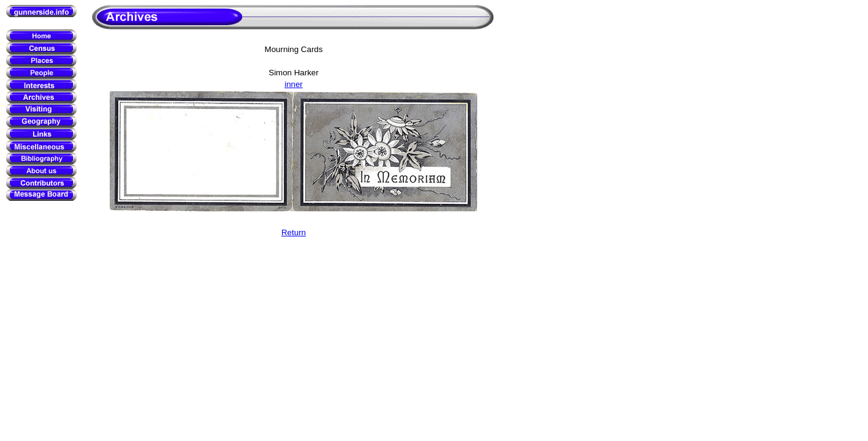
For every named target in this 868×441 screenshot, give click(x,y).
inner (294, 84)
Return (294, 232)
